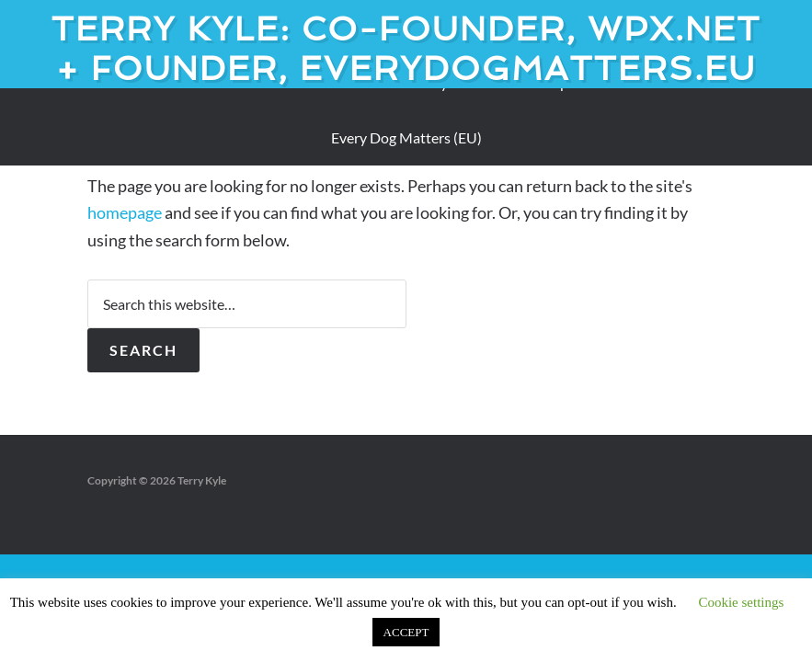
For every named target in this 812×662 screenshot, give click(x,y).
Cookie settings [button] (741, 602)
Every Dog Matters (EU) (406, 137)
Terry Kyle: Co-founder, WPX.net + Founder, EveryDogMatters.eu (406, 49)
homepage (125, 212)
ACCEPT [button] (406, 632)
